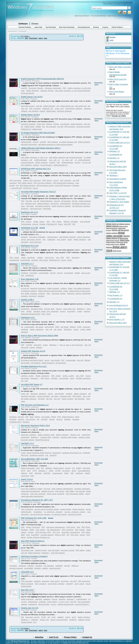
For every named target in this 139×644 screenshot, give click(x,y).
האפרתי (53, 604)
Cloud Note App (69, 309)
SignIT (88, 494)
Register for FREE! (119, 116)
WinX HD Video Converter (120, 67)
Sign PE (73, 602)
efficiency (75, 566)
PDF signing (47, 180)
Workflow (24, 530)
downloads (33, 38)
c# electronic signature (53, 512)
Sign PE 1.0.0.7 (28, 590)
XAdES (87, 473)
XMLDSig (38, 473)
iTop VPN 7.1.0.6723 (118, 193)
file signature (49, 566)
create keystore (55, 568)
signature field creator (69, 437)
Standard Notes (37, 309)
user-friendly (65, 124)
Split (78, 527)
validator (60, 617)
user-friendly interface (74, 109)
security (36, 142)
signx (88, 399)
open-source (55, 581)
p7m (35, 622)
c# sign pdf (67, 160)
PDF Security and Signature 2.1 (35, 405)
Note (43, 314)
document (33, 296)
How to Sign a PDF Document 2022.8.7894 (39, 336)
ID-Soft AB (25, 288)
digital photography (112, 228)
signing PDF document (32, 180)
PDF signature (35, 109)
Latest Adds (38, 27)
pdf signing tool (36, 209)
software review (27, 376)
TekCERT (53, 455)
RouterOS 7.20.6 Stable (119, 202)
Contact (117, 4)
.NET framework (27, 509)
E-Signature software (29, 291)
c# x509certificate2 (82, 160)
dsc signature (33, 111)
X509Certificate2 (41, 160)
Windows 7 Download (18, 31)
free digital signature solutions (33, 293)
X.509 (79, 327)
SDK (23, 527)
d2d (22, 617)
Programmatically (27, 93)
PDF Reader (80, 530)
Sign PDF (67, 224)
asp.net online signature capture (47, 509)
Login (111, 40)
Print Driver (71, 527)
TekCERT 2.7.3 (27, 443)
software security (47, 491)
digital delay (125, 240)
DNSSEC (47, 473)
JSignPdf (69, 584)
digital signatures (28, 258)
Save (96, 85)
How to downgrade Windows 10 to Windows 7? (118, 53)
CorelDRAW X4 (116, 155)
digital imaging (123, 226)
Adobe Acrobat (67, 399)
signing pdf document (120, 230)
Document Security (36, 88)
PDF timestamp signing (45, 186)
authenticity (33, 604)
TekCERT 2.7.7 (27, 264)
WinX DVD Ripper (117, 92)
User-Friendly (85, 222)
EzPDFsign (27, 188)
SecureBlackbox (84, 471)
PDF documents (84, 581)
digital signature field (46, 435)
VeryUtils (29, 201)
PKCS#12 (25, 455)
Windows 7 (25, 209)
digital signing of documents (80, 291)
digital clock (111, 224)
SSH (32, 476)
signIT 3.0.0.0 (27, 479)
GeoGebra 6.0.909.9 (118, 179)
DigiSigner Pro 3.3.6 (30, 246)
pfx (89, 106)
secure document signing (31, 239)
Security (57, 201)
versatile (69, 394)
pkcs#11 (21, 419)
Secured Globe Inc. (82, 604)
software (36, 165)
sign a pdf (86, 396)
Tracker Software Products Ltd (38, 537)
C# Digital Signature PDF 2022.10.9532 (38, 133)
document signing (59, 293)
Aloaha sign (44, 620)
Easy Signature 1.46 (30, 279)
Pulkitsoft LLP (48, 109)
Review (52, 419)
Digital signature (41, 163)
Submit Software (117, 27)
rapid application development (32, 496)
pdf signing (55, 204)
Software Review (47, 91)
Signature (13, 417)
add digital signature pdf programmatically (66, 157)
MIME (66, 473)
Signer (60, 224)
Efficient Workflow (71, 222)
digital (70, 288)
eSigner (42, 111)
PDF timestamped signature (63, 183)
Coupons (105, 27)
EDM (23, 535)
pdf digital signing (123, 224)
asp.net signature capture (75, 512)
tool (17, 186)
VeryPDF (44, 419)
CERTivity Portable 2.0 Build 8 (34, 556)
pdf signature (66, 201)
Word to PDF (60, 535)
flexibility (38, 568)
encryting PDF (17, 188)
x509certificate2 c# (60, 165)
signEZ (29, 311)
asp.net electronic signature (40, 514)
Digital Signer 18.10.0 (30, 115)
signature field (46, 437)
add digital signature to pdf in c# (34, 157)
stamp (70, 239)
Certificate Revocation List (72, 453)
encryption (34, 273)
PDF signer (14, 258)
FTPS (35, 471)
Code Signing (52, 602)
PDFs (57, 327)
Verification (47, 209)
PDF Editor (86, 532)
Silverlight (86, 468)
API (68, 535)
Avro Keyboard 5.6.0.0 (119, 305)
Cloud (48, 314)
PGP (31, 473)
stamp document (84, 237)
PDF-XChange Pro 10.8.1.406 (34, 518)
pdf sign (75, 201)
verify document (35, 242)
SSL (23, 275)
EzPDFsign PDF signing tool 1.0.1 (36, 169)
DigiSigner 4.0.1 (28, 318)
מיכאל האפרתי (64, 602)
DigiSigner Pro (54, 260)
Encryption (71, 311)
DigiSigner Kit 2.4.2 (29, 212)
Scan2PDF (35, 535)
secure (56, 180)
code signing (60, 491)
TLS (73, 468)
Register (112, 37)
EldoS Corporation (28, 468)
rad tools (47, 489)
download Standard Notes (31, 314)
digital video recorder (115, 234)
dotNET (79, 468)
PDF (65, 88)
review (66, 291)
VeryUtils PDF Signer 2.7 (32, 384)
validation (47, 599)
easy (48, 293)
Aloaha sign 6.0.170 (30, 608)
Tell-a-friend (108, 4)
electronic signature (64, 111)
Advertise (39, 637)
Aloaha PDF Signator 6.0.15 (33, 351)
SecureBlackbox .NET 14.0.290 (34, 459)
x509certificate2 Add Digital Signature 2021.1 (41, 148)
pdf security (31, 419)
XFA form (56, 532)
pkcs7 (74, 617)
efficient (49, 124)
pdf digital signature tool (81, 204)
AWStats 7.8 (114, 151)
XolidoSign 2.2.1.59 (29, 228)
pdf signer (30, 206)
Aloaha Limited (27, 622)
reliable (38, 127)
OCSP (44, 617)
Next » (27, 36)
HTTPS (58, 471)
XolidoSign (51, 239)
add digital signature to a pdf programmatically (55, 144)
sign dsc (39, 106)
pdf (38, 419)
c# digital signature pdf (68, 142)
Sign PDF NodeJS (58, 553)
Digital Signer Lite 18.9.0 (32, 97)
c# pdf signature (46, 165)
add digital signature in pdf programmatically (73, 91)
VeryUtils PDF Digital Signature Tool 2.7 (38, 192)
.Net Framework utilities (75, 494)
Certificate (86, 453)
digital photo (120, 242)
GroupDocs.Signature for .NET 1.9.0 (37, 500)
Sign (48, 222)
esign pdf (25, 394)
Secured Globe (44, 604)
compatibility (29, 568)
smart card (59, 109)
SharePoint (86, 435)
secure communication (59, 620)
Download (99, 83)
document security (28, 106)
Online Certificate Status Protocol (39, 453)
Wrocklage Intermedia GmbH (32, 360)
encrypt (60, 273)
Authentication (65, 204)
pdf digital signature (43, 206)
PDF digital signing (25, 183)
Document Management (56, 527)
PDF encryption (15, 180)
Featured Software (25, 27)
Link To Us (126, 4)
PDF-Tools (75, 535)
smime (68, 617)
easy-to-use (49, 258)
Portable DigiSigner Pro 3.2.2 (34, 366)
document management (71, 532)
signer (69, 260)
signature (24, 237)
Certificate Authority (37, 455)
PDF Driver (86, 527)
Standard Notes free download (46, 311)
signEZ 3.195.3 (27, 300)
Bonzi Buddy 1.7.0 (117, 319)
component (25, 476)
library (74, 471)
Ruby (32, 417)
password (46, 581)
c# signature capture (59, 514)
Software (23, 24)
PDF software (53, 142)
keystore (31, 566)
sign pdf (24, 109)
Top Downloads (51, 27)
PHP (59, 417)
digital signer (51, 111)
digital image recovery (113, 240)
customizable (25, 260)
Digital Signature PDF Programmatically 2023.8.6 (42, 79)
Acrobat (31, 532)
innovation (13, 566)
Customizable (26, 224)
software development (66, 604)
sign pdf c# (54, 160)
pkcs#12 (21, 417)
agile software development (62, 489)
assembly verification (82, 489)
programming (57, 473)
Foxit (28, 535)
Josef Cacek (79, 584)
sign (44, 239)
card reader (46, 417)
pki (22, 327)
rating (40, 38)
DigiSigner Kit (52, 224)
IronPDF (24, 88)
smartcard (86, 327)
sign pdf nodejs (54, 550)
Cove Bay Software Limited (32, 489)
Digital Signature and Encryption (50, 291)
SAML (51, 471)
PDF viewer (44, 260)
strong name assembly (56, 494)
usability (45, 568)
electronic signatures (38, 288)
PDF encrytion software (43, 183)
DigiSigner (68, 329)
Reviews (96, 27)
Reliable (43, 224)
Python (54, 417)
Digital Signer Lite (67, 106)
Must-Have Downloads (67, 27)
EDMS (32, 530)
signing (32, 347)
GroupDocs (38, 512)
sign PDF (60, 258)
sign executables (84, 602)
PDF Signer (57, 222)
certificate (25, 273)
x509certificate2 (67, 163)
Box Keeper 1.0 (116, 295)
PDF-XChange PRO (43, 532)
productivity (25, 309)
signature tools (30, 204)
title (26, 38)
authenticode (33, 602)
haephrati (39, 599)
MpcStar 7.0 (114, 158)
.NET (29, 471)
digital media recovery (113, 244)
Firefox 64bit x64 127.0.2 (120, 143)
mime (54, 617)
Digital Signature (33, 91)
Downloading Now (84, 27)
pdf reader (65, 327)
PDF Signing (26, 222)
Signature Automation (53, 88)
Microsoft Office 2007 (118, 167)
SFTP (23, 471)
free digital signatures (82, 288)
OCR (88, 535)
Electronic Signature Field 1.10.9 (35, 426)
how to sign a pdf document (71, 345)
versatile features (47, 535)
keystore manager (16, 568)
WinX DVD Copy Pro (118, 79)
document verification (38, 237)
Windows (26, 422)
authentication (26, 142)
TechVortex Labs (27, 550)
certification (30, 275)
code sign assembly (38, 494)
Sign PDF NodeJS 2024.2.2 (33, 541)
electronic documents (29, 144)
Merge (23, 537)
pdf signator (25, 363)
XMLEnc (24, 473)
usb (58, 106)
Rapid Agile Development (30, 491)
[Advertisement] (30, 59)
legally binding (66, 509)
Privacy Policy (70, 637)
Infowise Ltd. (75, 435)
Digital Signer (29, 127)
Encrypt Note (49, 309)
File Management (54, 530)
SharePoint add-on (42, 440)
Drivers (35, 24)
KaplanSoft (57, 453)
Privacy (63, 311)
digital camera (117, 251)
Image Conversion (33, 527)
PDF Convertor (68, 530)
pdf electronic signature (81, 206)
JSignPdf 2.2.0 (27, 572)
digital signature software (61, 206)
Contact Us (87, 637)
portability (59, 566)
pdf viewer (39, 327)
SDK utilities (70, 491)
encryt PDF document (63, 186)
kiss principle (80, 491)
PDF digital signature (28, 186)
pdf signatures (61, 363)
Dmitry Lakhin (68, 376)
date (45, 38)
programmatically (27, 163)
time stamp (61, 239)
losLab (35, 188)
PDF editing (40, 530)
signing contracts (43, 396)
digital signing (58, 468)
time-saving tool (81, 106)
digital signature (49, 106)
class (38, 468)
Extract (82, 535)
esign (23, 206)
